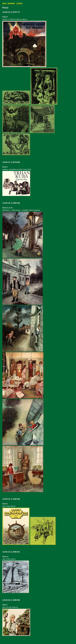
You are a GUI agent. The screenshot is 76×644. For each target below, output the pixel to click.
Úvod (4, 3)
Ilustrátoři (11, 3)
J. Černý (19, 3)
